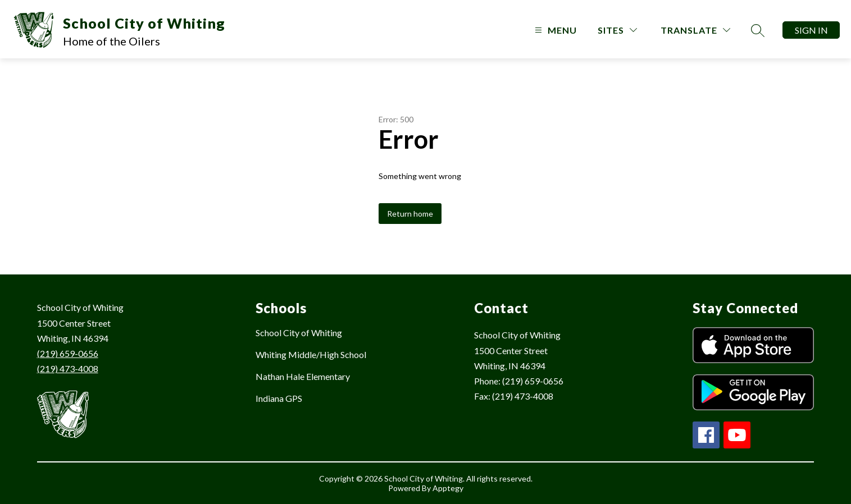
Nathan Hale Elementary (303, 376)
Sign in (811, 30)
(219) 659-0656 (68, 353)
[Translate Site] (695, 30)
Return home (410, 214)
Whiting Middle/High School (311, 354)
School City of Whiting (299, 333)
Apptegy (448, 488)
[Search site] (758, 30)
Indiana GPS (279, 398)
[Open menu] (554, 30)
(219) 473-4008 (68, 368)
